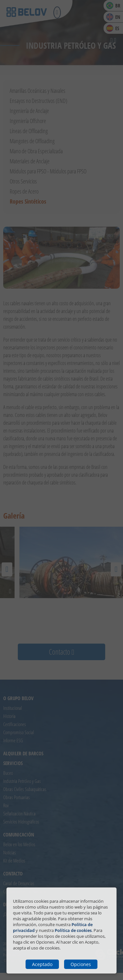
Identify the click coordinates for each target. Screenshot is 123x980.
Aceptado (42, 964)
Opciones (81, 964)
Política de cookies (73, 930)
